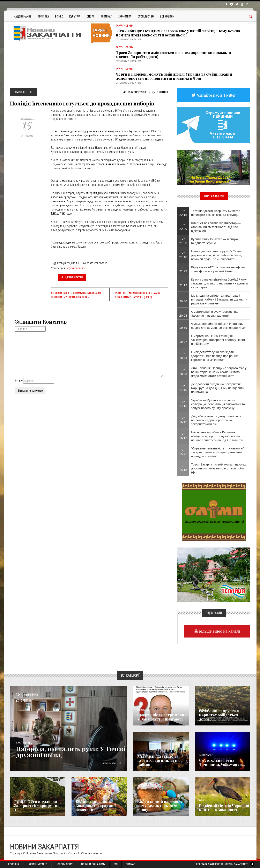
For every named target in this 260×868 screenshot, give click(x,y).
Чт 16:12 (183, 436)
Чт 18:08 (183, 372)
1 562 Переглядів (135, 92)
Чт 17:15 (183, 404)
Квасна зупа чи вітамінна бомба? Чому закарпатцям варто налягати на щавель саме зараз (220, 283)
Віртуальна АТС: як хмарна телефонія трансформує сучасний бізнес (218, 269)
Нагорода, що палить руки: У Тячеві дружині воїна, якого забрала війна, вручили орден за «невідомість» (217, 255)
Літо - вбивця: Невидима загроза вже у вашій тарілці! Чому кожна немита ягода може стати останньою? (178, 33)
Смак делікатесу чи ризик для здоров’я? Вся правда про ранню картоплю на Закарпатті (215, 356)
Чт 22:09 (183, 227)
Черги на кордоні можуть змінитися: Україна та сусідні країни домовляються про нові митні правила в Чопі (174, 76)
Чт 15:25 (183, 452)
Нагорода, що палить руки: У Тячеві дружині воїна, (71, 752)
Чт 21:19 (183, 283)
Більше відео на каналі (219, 631)
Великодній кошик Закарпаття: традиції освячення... (96, 806)
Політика (43, 16)
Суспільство (146, 16)
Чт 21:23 (183, 269)
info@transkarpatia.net (89, 853)
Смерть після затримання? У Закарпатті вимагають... (163, 717)
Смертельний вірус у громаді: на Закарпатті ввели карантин (214, 314)
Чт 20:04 (183, 314)
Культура (75, 16)
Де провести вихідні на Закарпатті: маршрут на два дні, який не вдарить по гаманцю (218, 388)
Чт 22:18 (183, 213)
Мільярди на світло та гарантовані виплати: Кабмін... (158, 760)
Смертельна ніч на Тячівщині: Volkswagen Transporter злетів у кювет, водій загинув (218, 340)
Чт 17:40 (183, 388)
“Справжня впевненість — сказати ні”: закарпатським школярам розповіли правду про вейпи (218, 452)
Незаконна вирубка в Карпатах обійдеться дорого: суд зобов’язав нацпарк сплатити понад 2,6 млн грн (217, 436)
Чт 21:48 (183, 255)
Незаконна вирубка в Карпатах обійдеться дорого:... (219, 715)
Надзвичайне (23, 16)
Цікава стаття (72, 277)
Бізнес (59, 16)
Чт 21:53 (183, 241)
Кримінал (106, 16)
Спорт (90, 16)
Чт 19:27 (183, 340)
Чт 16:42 (183, 420)
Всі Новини (167, 16)
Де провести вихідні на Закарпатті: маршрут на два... (37, 806)
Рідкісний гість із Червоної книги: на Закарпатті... (224, 808)
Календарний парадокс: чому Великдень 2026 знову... (160, 806)
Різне (202, 801)
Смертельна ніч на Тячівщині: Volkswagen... (222, 762)
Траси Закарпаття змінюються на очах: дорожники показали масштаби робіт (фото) (173, 55)
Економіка (125, 16)
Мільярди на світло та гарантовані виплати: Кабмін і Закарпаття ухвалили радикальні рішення (219, 299)
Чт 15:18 (183, 468)
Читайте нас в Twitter (216, 95)
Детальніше (112, 763)
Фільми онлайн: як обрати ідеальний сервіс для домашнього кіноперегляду (218, 326)
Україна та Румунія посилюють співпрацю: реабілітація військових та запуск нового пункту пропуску (218, 404)
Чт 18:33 (183, 356)
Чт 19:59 (183, 326)
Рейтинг (160, 92)
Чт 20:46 (183, 299)
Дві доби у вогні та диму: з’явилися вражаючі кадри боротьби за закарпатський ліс (216, 420)
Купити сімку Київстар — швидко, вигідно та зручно (215, 241)
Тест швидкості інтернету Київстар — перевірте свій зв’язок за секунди (218, 213)
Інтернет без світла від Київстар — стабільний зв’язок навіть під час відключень (216, 227)
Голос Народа (144, 710)
